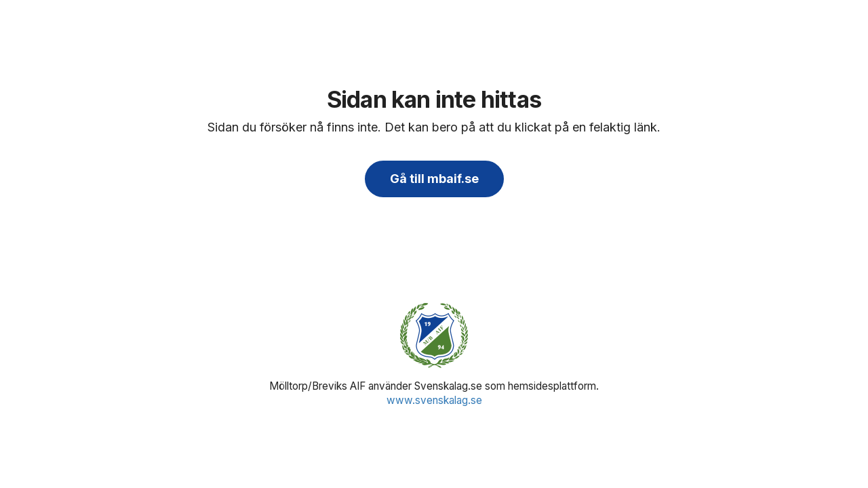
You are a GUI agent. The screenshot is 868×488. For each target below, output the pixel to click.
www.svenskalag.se (434, 400)
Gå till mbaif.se (434, 179)
